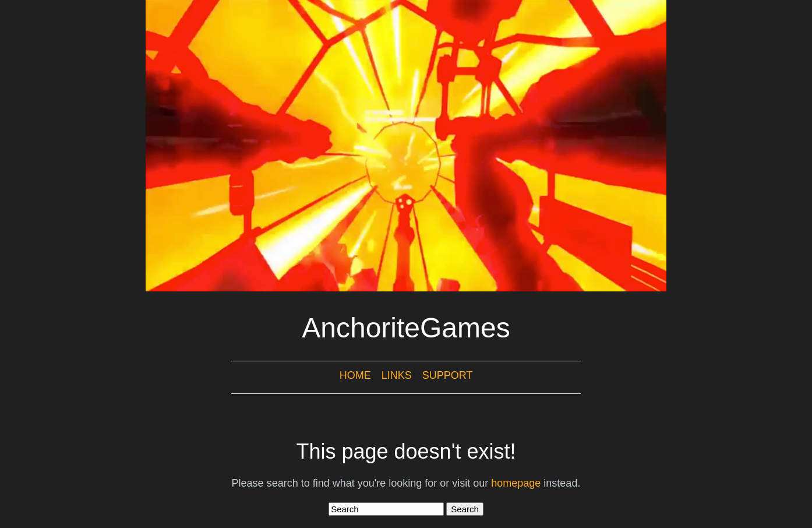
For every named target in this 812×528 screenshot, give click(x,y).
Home (355, 375)
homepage (516, 483)
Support (448, 375)
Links (397, 375)
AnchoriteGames (406, 328)
